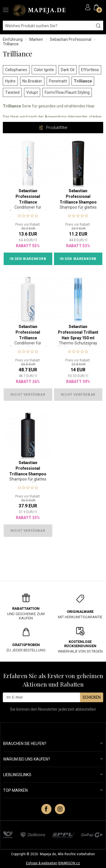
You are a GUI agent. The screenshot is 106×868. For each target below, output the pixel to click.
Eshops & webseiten (42, 863)
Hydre (10, 81)
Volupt (32, 92)
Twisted (12, 92)
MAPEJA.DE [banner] (40, 10)
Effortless (90, 70)
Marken (36, 39)
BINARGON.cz (69, 863)
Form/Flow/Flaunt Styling (67, 92)
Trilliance (83, 81)
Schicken (92, 697)
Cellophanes (16, 70)
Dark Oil (68, 70)
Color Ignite (44, 70)
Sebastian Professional (71, 39)
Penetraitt (58, 81)
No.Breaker (32, 81)
